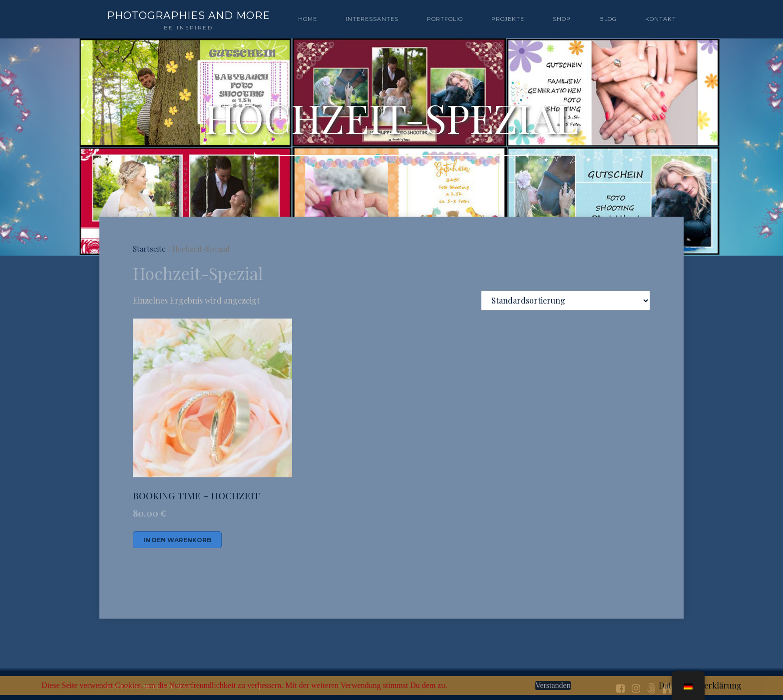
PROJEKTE (508, 19)
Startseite (149, 249)
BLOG (608, 19)
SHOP (562, 19)
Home (308, 19)
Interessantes (372, 19)
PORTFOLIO (445, 19)
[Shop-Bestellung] (566, 301)
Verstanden (553, 685)
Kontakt (661, 19)
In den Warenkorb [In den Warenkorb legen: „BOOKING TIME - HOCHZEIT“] (177, 540)
